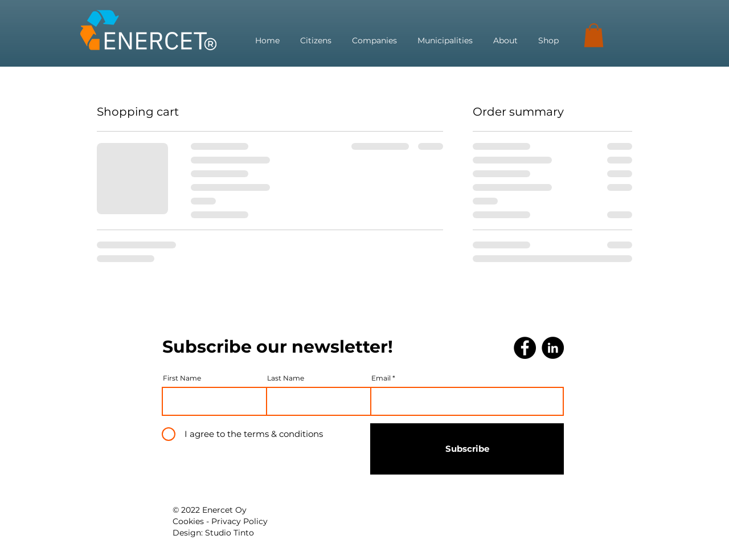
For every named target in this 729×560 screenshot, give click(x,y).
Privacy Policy (239, 521)
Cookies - (192, 521)
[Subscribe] (467, 449)
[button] (594, 35)
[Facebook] (525, 348)
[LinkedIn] (553, 348)
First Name (182, 378)
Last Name (286, 378)
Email (381, 378)
